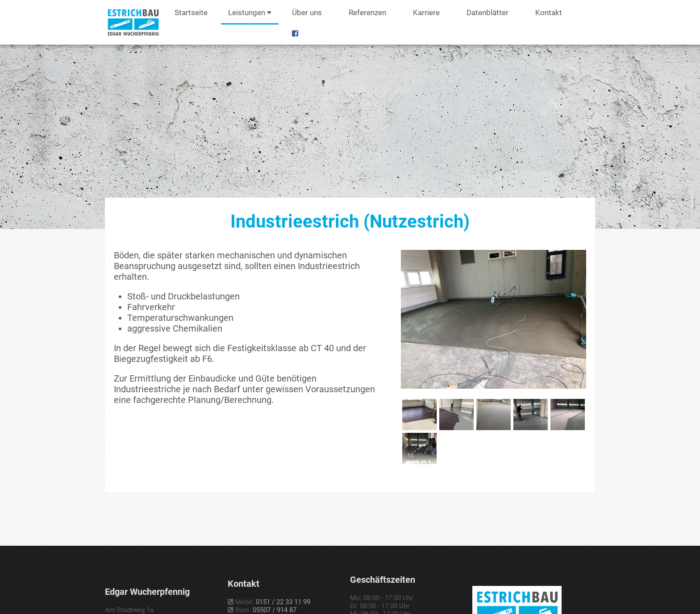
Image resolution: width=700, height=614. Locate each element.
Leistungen (250, 12)
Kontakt (549, 12)
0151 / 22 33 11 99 (283, 602)
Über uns (307, 12)
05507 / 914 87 (275, 610)
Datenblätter (487, 12)
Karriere (426, 12)
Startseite (191, 12)
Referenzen (367, 12)
